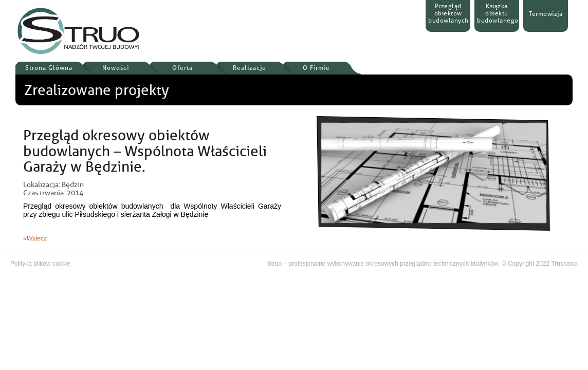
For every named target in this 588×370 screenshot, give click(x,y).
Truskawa (564, 264)
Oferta (182, 68)
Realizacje (250, 68)
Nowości (116, 68)
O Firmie (316, 68)
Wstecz (37, 238)
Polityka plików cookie (40, 264)
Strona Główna (49, 68)
